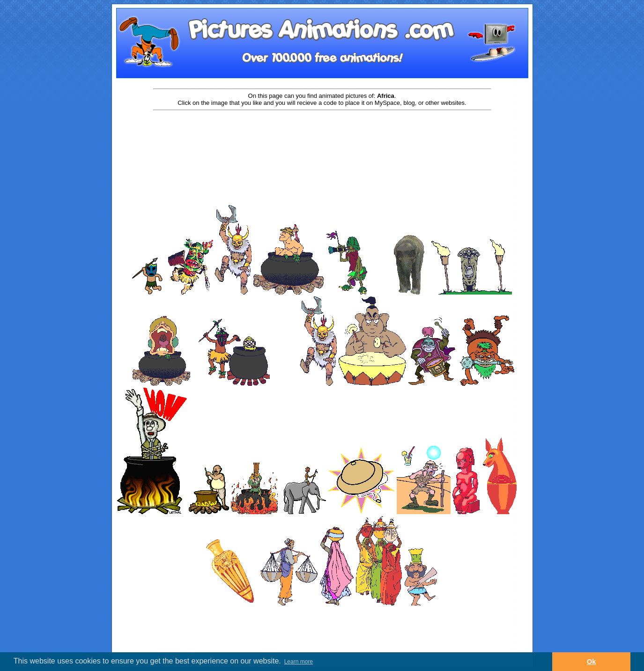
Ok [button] (591, 662)
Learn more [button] (299, 662)
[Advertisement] (322, 141)
